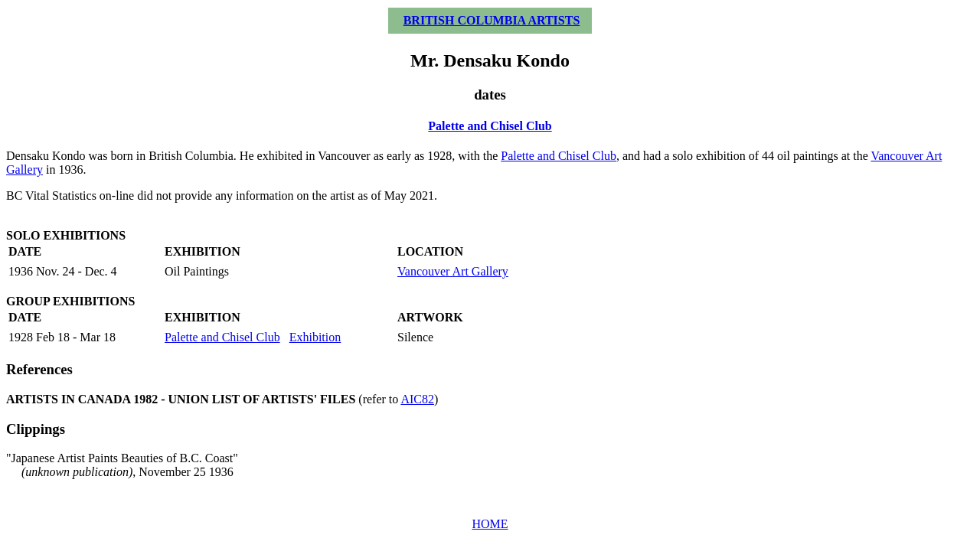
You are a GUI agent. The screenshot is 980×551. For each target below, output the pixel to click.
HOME (490, 524)
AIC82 (417, 399)
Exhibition (315, 337)
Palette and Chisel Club (490, 126)
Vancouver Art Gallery (453, 271)
